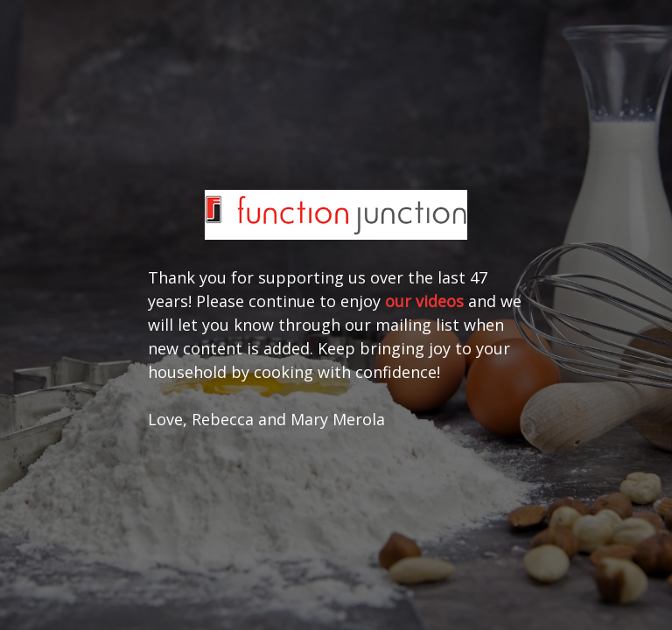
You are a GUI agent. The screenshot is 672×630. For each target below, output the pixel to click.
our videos (424, 301)
